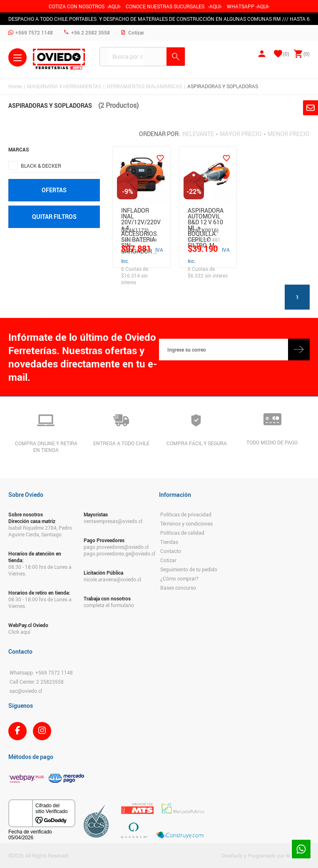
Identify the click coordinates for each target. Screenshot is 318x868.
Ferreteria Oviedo (59, 59)
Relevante (198, 134)
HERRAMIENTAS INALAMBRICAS (144, 86)
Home (15, 86)
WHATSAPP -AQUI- (248, 6)
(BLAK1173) (135, 230)
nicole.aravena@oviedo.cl (112, 579)
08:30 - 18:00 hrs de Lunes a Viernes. (40, 570)
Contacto (171, 551)
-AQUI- (114, 6)
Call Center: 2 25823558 (37, 682)
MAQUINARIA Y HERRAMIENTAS (64, 86)
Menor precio (289, 134)
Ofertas (54, 190)
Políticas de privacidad (186, 514)
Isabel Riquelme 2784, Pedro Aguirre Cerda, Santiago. (40, 531)
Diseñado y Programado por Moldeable (266, 856)
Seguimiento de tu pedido (189, 569)
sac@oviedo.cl (26, 691)
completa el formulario (109, 605)
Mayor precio (241, 134)
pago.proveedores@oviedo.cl (116, 547)
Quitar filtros (54, 217)
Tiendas (169, 542)
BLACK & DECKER (41, 166)
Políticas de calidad (182, 533)
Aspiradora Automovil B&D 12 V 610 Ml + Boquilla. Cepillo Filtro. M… (206, 215)
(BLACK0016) (203, 230)
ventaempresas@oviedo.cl (113, 521)
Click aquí (19, 632)
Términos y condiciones (186, 523)
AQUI (215, 6)
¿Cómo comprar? (179, 578)
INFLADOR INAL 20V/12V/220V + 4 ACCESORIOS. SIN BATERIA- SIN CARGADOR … (141, 215)
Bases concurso (178, 588)
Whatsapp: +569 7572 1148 (41, 672)
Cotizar (168, 560)
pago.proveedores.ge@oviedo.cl (117, 553)
